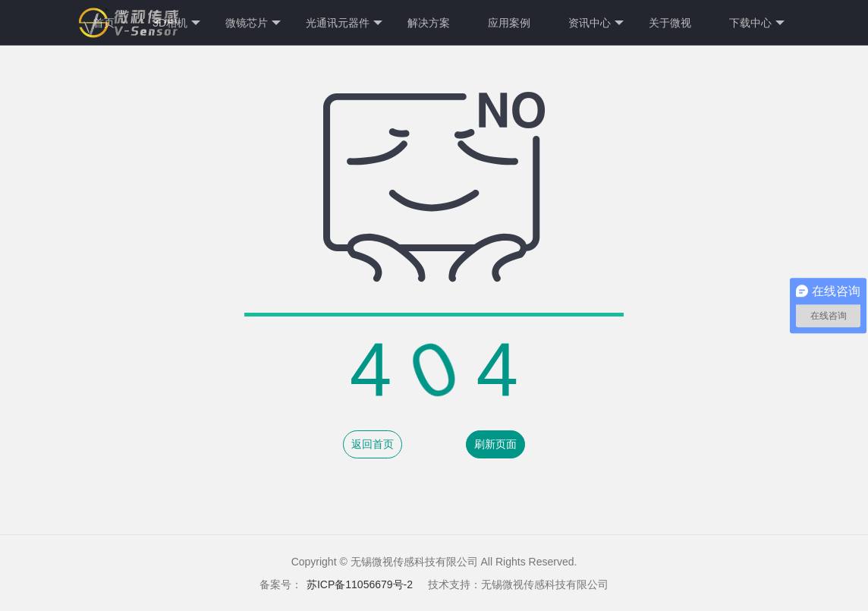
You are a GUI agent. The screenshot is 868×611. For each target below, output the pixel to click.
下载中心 (757, 23)
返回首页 (373, 444)
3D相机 (176, 23)
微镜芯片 (253, 23)
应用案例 (509, 23)
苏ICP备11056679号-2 (360, 584)
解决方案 (429, 23)
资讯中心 (596, 23)
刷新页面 (495, 444)
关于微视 (670, 23)
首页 (104, 23)
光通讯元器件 (344, 23)
